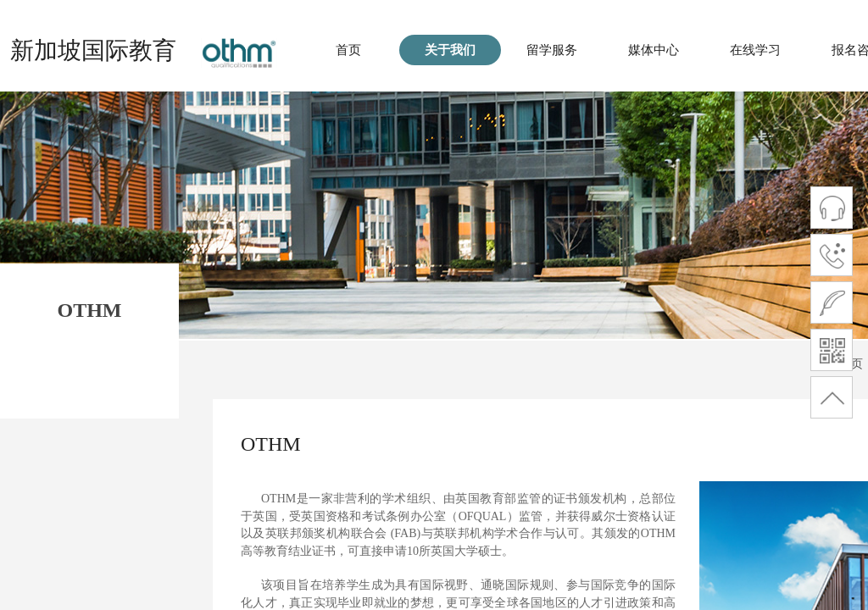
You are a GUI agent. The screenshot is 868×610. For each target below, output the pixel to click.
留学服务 (552, 50)
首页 (348, 50)
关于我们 (450, 50)
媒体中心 (654, 50)
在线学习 (755, 50)
